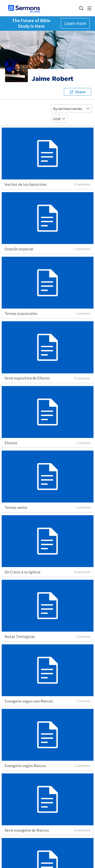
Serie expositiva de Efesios (27, 378)
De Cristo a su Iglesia (22, 572)
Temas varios (16, 507)
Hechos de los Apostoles (26, 184)
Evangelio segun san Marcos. (29, 701)
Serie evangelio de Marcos (27, 830)
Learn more (75, 23)
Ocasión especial (19, 249)
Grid (60, 119)
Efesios (11, 443)
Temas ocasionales (21, 313)
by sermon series (72, 109)
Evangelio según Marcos (25, 766)
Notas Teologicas (20, 636)
